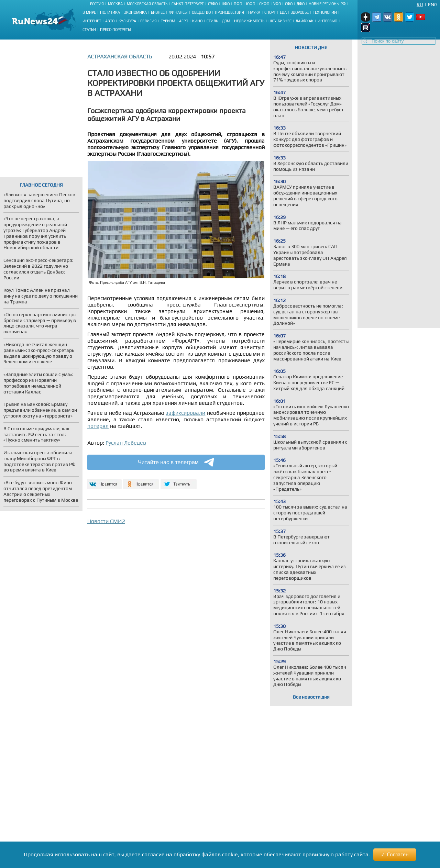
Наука (254, 12)
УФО (277, 4)
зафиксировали (185, 413)
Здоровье (300, 12)
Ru (420, 4)
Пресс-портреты (115, 30)
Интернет (92, 21)
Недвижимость (249, 21)
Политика (110, 12)
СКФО (264, 4)
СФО (289, 4)
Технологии (325, 12)
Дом (226, 21)
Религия (148, 21)
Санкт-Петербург (188, 4)
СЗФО (213, 4)
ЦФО (226, 4)
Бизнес (158, 12)
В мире (89, 12)
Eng (433, 4)
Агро (184, 21)
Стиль (212, 21)
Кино (197, 21)
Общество (201, 12)
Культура (127, 21)
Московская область (147, 4)
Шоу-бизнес (280, 21)
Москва (115, 4)
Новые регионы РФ (327, 4)
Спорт (270, 12)
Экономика (135, 12)
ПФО (238, 4)
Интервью (327, 21)
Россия (97, 4)
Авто (110, 21)
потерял (98, 426)
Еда (283, 12)
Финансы (178, 12)
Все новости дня (311, 697)
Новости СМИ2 (106, 521)
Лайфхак (305, 21)
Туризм (168, 21)
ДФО (301, 4)
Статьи (89, 30)
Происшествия (229, 12)
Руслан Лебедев (126, 443)
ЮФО (251, 4)
